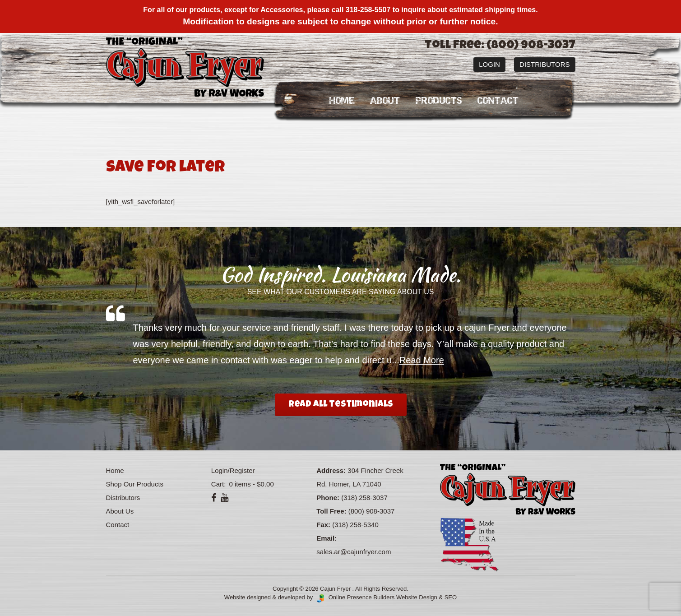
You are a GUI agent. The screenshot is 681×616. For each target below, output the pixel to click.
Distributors (544, 64)
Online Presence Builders (355, 597)
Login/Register (233, 470)
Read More (422, 360)
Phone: (328, 498)
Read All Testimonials (341, 405)
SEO (451, 597)
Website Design (417, 597)
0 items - (250, 484)
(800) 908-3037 (372, 511)
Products (439, 101)
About (385, 101)
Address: (331, 470)
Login (489, 64)
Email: (327, 538)
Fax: (323, 525)
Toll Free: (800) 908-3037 (500, 46)
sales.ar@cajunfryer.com (354, 552)
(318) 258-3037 (364, 498)
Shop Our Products (135, 484)
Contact (498, 101)
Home (342, 101)
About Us (120, 511)
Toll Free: (331, 511)
